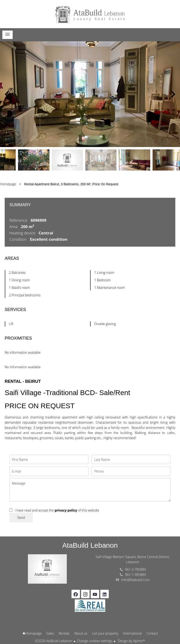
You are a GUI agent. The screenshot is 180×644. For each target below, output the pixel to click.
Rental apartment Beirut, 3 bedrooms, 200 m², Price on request (71, 184)
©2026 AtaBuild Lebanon (54, 641)
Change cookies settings (95, 641)
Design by (131, 641)
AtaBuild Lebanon (90, 545)
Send (21, 518)
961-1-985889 (136, 575)
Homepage (90, 14)
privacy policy (66, 510)
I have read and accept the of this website (57, 510)
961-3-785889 (136, 569)
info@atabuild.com (136, 580)
